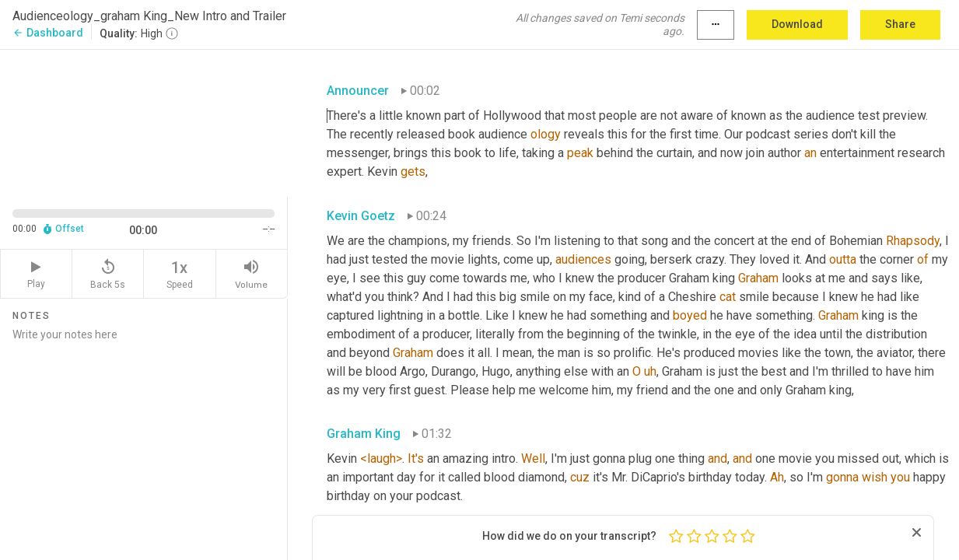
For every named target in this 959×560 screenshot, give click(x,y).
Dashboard (48, 33)
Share (900, 24)
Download (797, 24)
